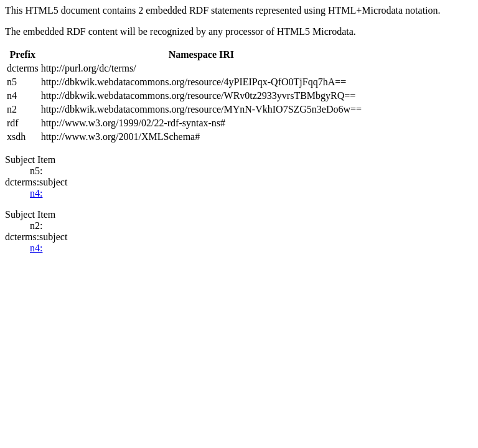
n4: (36, 193)
